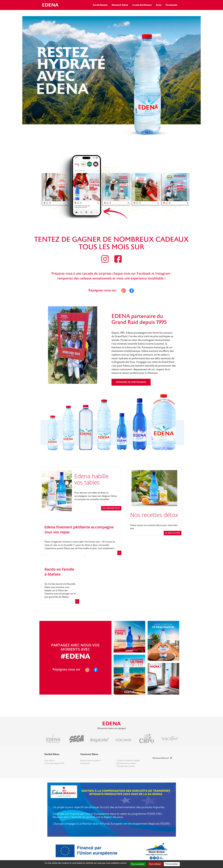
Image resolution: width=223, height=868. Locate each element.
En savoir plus (111, 508)
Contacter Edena (89, 754)
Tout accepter (138, 864)
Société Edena (52, 754)
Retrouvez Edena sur (162, 758)
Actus (159, 5)
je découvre (173, 533)
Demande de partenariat (131, 382)
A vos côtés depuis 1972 (54, 763)
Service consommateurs (91, 761)
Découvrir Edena (120, 5)
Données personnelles (126, 763)
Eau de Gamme (100, 5)
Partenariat (171, 5)
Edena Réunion (51, 5)
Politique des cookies (126, 766)
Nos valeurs (49, 761)
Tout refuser (155, 864)
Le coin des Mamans (142, 5)
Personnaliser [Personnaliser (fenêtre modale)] (172, 864)
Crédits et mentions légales (128, 761)
